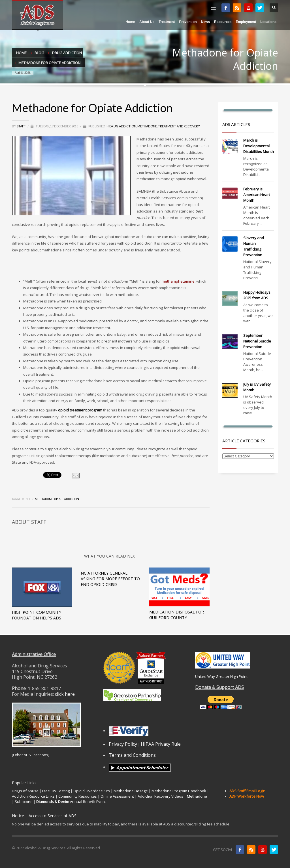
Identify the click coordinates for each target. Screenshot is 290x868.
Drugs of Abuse (25, 791)
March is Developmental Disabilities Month (259, 146)
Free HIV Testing (56, 791)
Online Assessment (117, 796)
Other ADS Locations (31, 755)
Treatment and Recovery (179, 126)
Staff (21, 126)
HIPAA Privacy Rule (161, 744)
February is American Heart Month (257, 195)
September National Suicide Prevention (257, 341)
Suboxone (24, 802)
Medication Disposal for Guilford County (177, 615)
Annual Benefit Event (71, 802)
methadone (44, 499)
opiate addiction (67, 499)
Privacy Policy (123, 744)
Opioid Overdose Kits (92, 791)
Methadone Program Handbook (179, 791)
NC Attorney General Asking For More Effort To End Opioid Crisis (110, 579)
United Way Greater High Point (221, 676)
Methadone (147, 126)
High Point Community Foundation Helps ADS (37, 615)
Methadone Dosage (131, 791)
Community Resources (78, 796)
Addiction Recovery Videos (160, 796)
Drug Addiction (123, 126)
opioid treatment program (80, 410)
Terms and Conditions (132, 755)
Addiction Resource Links (33, 796)
